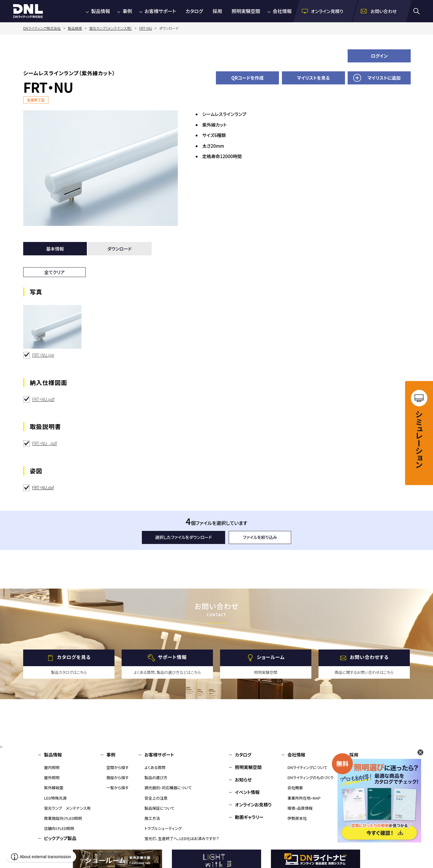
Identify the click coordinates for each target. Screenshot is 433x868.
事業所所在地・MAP (304, 798)
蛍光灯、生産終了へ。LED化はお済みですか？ (182, 838)
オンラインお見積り (253, 805)
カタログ (194, 11)
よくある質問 (155, 767)
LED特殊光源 (55, 798)
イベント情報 (247, 792)
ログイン (379, 56)
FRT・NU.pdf (43, 399)
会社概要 (295, 788)
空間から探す (118, 767)
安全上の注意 (156, 798)
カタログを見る (74, 657)
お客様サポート (160, 11)
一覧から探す (118, 788)
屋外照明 (52, 777)
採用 (217, 11)
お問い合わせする (369, 657)
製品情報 (101, 11)
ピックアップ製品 (60, 838)
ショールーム (271, 657)
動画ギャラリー (249, 817)
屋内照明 (52, 767)
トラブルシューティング (163, 828)
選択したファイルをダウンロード (184, 537)
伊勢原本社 (297, 818)
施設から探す (118, 777)
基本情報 (55, 249)
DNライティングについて (308, 767)
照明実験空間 (246, 11)
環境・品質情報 (300, 808)
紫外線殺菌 (54, 788)
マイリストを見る (313, 78)
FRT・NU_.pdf (44, 443)
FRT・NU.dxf (43, 488)
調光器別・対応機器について (168, 788)
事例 (127, 11)
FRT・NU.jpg (43, 355)
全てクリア (55, 272)
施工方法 (152, 818)
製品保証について (160, 808)
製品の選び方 (156, 777)
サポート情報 (172, 657)
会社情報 (282, 11)
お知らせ (243, 780)
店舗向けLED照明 (59, 828)
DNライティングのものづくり (311, 777)
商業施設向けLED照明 (63, 818)
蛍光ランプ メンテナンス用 (67, 808)
